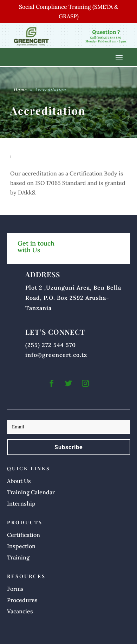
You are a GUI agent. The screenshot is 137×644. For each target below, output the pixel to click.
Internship (21, 503)
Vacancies (20, 611)
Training (18, 557)
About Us (19, 481)
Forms (15, 589)
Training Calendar (31, 492)
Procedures (22, 600)
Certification (24, 535)
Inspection (21, 546)
